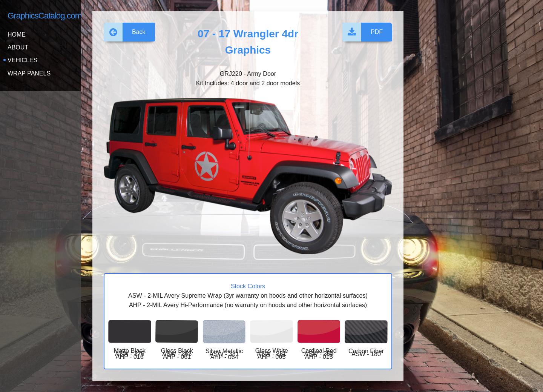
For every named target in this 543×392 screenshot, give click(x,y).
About (18, 47)
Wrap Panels (29, 73)
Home (17, 35)
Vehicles (22, 60)
